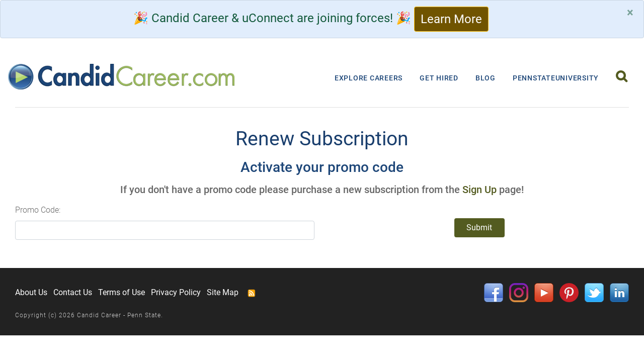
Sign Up (479, 190)
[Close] (630, 13)
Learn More (451, 19)
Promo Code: (38, 210)
